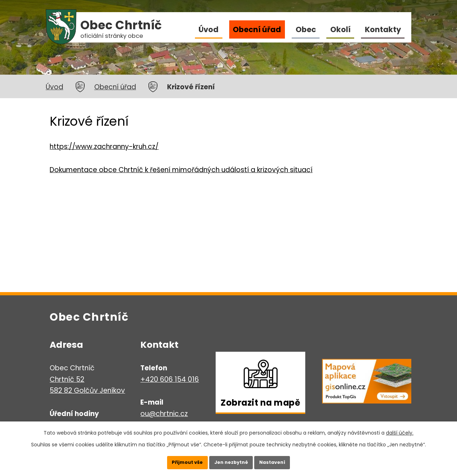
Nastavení (282, 460)
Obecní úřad (257, 29)
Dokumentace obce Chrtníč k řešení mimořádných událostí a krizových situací (181, 170)
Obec (306, 29)
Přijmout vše (178, 460)
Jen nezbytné (231, 460)
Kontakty (383, 29)
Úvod (209, 29)
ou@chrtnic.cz (164, 414)
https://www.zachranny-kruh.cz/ (104, 147)
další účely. (400, 428)
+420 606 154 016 (170, 379)
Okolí (340, 29)
